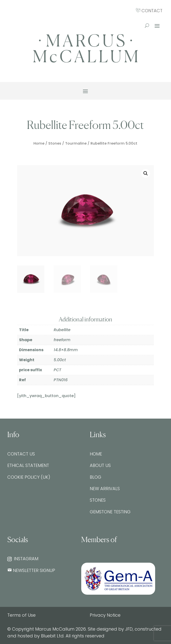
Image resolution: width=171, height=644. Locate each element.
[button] (146, 173)
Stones (55, 143)
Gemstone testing (110, 512)
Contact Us (21, 454)
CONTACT (149, 11)
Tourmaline (76, 143)
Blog (96, 477)
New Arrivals (105, 489)
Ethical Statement (28, 465)
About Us (100, 465)
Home (39, 143)
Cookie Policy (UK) (29, 477)
